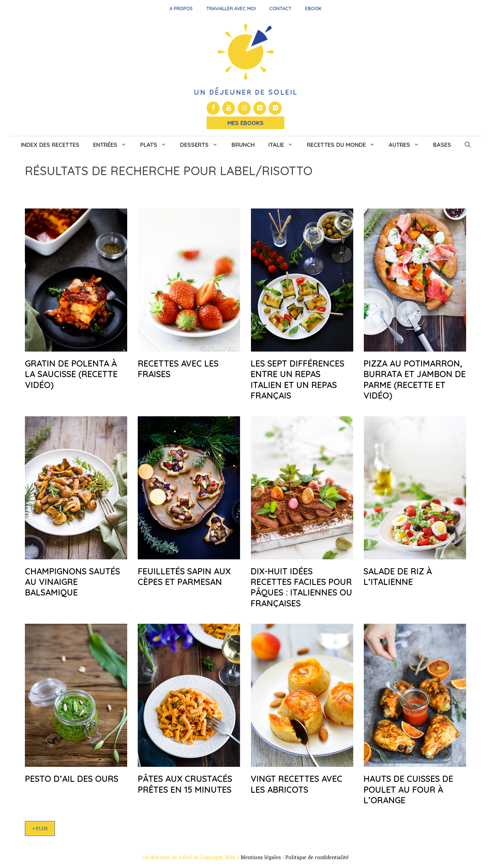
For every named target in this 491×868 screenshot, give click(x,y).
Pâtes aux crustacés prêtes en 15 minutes (185, 784)
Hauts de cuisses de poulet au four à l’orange (408, 789)
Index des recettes (50, 145)
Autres (407, 145)
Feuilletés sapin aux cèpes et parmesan (184, 576)
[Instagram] (244, 108)
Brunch (243, 145)
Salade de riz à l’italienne (398, 576)
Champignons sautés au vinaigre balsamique (72, 582)
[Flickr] (275, 108)
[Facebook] (213, 108)
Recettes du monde (344, 145)
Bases (442, 145)
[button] (468, 145)
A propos (181, 9)
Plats (157, 145)
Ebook (313, 9)
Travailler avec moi (231, 9)
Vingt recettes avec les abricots (296, 784)
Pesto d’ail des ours (72, 779)
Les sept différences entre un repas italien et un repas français (297, 379)
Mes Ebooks (245, 123)
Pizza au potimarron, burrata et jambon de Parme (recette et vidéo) (415, 379)
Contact (280, 9)
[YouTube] (229, 108)
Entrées (113, 145)
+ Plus (40, 828)
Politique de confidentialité (317, 857)
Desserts (202, 145)
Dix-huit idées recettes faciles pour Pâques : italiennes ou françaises (301, 587)
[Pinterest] (260, 108)
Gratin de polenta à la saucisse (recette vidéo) (71, 374)
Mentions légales (261, 857)
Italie (284, 145)
